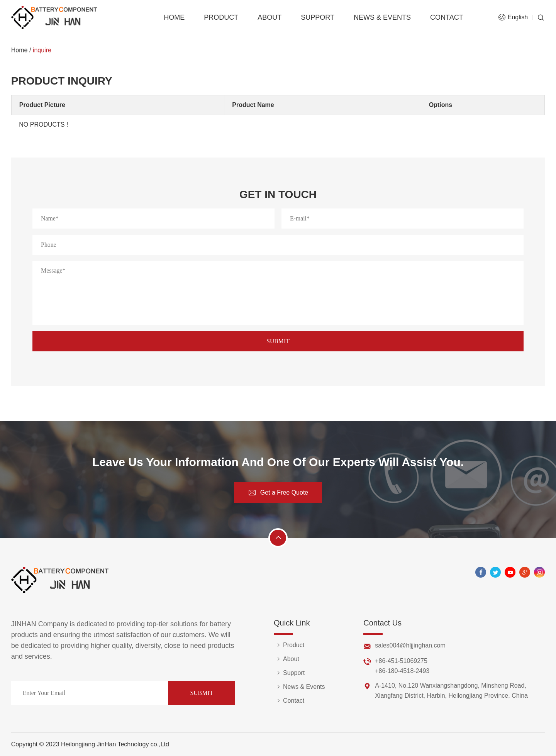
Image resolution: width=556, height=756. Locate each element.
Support (318, 17)
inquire (42, 50)
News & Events (382, 17)
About (270, 17)
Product (221, 17)
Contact (447, 17)
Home (174, 17)
